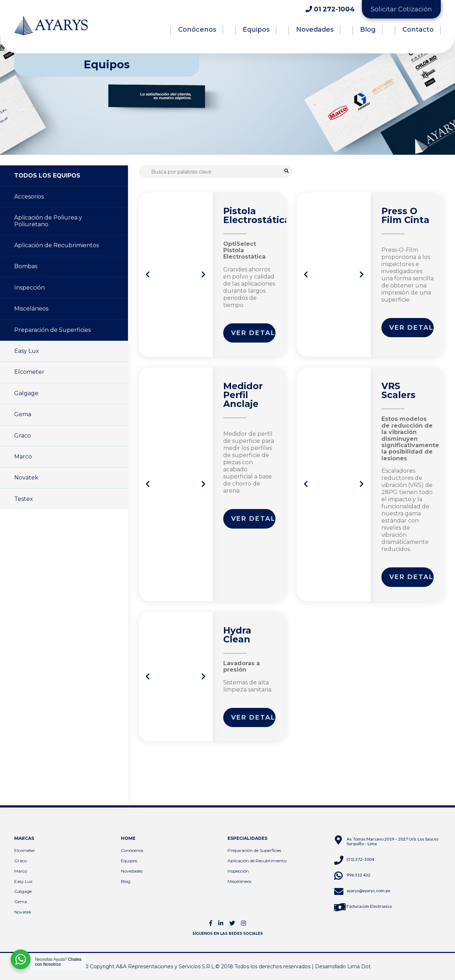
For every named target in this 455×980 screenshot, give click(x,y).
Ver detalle (253, 333)
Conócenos (197, 30)
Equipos (256, 30)
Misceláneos (31, 309)
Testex (24, 499)
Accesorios (29, 197)
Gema (23, 414)
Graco (23, 436)
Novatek (26, 478)
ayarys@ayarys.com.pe (368, 891)
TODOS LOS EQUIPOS (47, 176)
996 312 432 (358, 875)
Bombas (26, 266)
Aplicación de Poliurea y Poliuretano (48, 221)
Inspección (30, 288)
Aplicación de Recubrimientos (57, 245)
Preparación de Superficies (52, 330)
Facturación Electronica (369, 906)
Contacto (418, 30)
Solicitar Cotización (401, 9)
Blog (368, 30)
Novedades (315, 30)
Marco (23, 457)
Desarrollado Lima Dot (343, 966)
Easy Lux (27, 351)
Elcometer (29, 372)
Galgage (26, 393)
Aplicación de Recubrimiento (257, 861)
